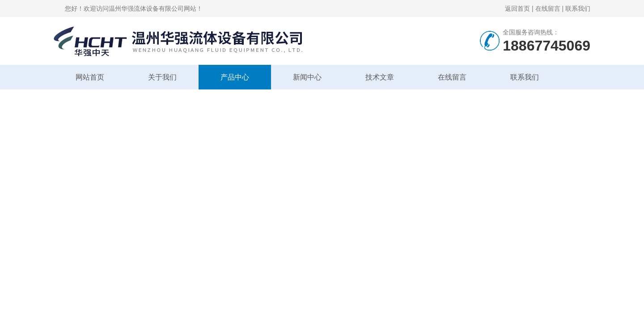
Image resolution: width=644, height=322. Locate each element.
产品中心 (235, 77)
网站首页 (90, 77)
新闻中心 (307, 77)
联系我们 (578, 8)
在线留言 (548, 8)
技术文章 (380, 77)
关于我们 (162, 77)
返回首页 (517, 8)
